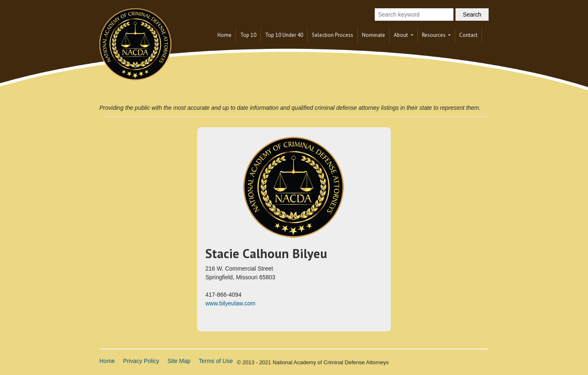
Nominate (374, 35)
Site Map (179, 361)
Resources (434, 35)
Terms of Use (216, 361)
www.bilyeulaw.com (230, 303)
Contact (468, 35)
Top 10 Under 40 (284, 35)
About (401, 35)
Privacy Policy (141, 361)
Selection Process (333, 35)
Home (224, 35)
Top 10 (248, 35)
